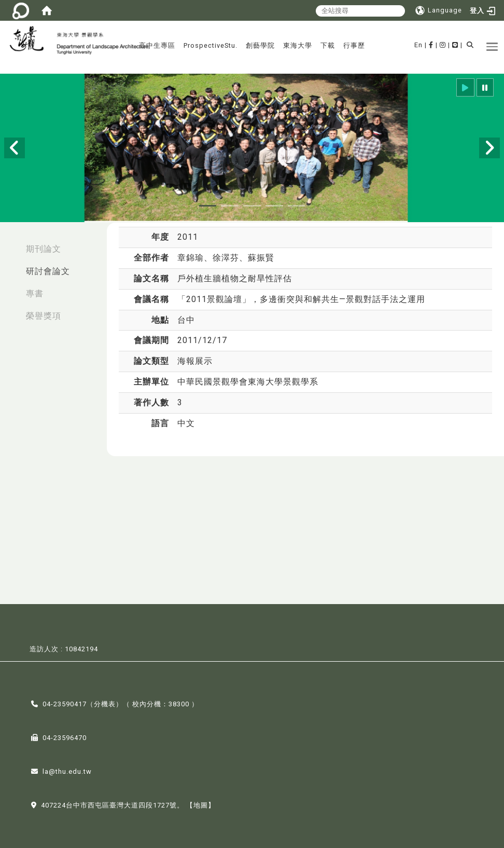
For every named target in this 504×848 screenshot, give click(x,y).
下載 (328, 45)
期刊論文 (44, 249)
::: (11, 244)
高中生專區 (157, 45)
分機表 (105, 703)
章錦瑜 (191, 258)
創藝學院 (260, 45)
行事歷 (354, 45)
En (418, 45)
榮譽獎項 (44, 316)
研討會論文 (48, 271)
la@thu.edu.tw (67, 771)
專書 (35, 293)
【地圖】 (201, 805)
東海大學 (298, 45)
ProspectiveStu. (211, 45)
